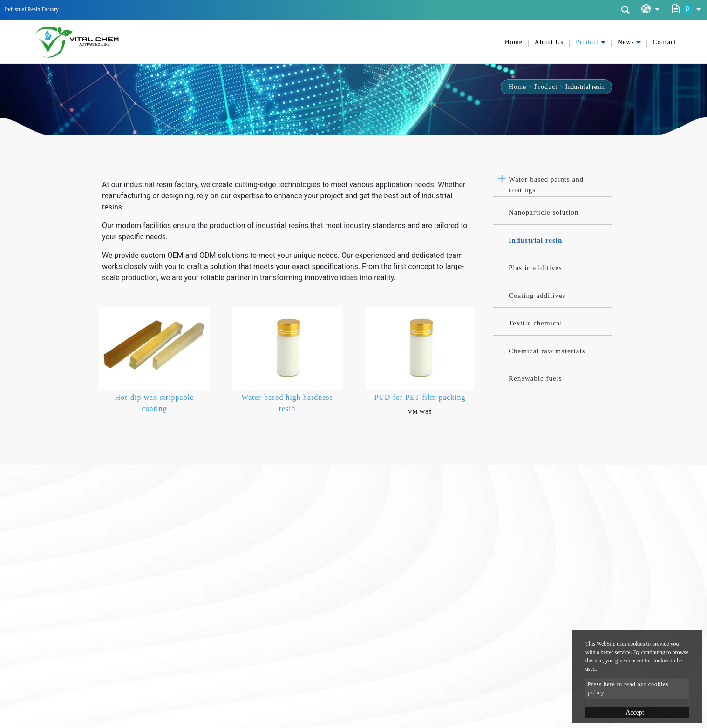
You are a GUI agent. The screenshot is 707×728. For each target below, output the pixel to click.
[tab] (553, 182)
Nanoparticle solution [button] (544, 212)
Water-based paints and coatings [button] (546, 185)
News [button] (626, 42)
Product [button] (588, 42)
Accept (635, 712)
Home (514, 42)
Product (546, 87)
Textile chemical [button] (535, 323)
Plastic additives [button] (535, 268)
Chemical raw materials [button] (547, 351)
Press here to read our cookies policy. (628, 688)
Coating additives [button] (537, 296)
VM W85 (420, 412)
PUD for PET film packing (420, 397)
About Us (549, 42)
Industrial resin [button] (535, 240)
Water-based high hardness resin (287, 403)
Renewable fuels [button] (535, 378)
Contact (665, 42)
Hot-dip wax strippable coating (155, 403)
